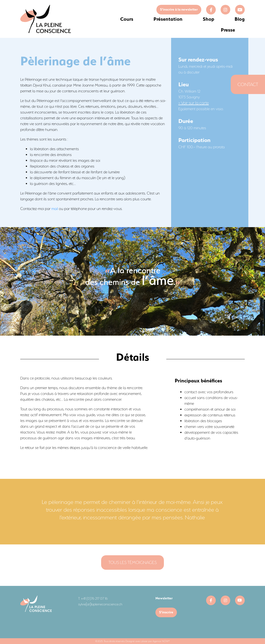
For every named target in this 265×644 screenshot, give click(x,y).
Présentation (168, 19)
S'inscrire (166, 612)
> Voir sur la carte (194, 103)
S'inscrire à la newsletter (179, 9)
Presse (228, 30)
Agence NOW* (161, 641)
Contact (248, 84)
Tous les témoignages (132, 563)
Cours (127, 19)
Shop (209, 19)
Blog (240, 19)
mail (55, 209)
